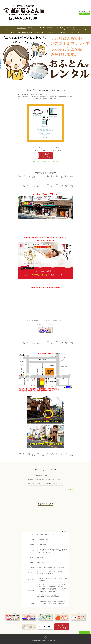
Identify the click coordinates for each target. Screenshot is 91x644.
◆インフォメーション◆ (59, 30)
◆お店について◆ (82, 30)
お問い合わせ (84, 14)
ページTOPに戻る (85, 633)
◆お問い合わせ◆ (39, 32)
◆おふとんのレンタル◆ (44, 30)
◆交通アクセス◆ (16, 32)
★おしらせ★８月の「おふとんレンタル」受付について (49, 483)
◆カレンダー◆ (71, 30)
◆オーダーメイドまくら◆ (34, 28)
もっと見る (70, 489)
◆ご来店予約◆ (65, 32)
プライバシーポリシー (76, 32)
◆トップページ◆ (21, 28)
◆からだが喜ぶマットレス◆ (50, 28)
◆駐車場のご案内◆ (27, 32)
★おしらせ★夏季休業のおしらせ (43, 475)
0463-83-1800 (85, 11)
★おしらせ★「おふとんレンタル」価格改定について (48, 479)
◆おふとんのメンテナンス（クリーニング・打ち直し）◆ (22, 30)
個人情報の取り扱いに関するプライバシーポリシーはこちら (46, 161)
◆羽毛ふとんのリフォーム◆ (67, 28)
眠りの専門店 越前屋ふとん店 (42, 641)
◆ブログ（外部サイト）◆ (52, 32)
